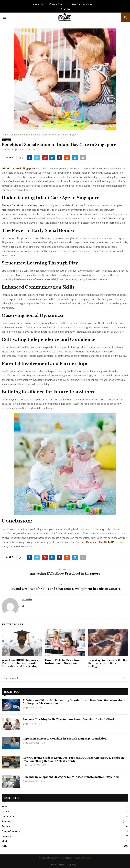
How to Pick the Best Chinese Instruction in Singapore (64, 662)
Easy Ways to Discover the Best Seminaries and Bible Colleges (108, 663)
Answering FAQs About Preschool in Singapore (65, 574)
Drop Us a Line (74, 4)
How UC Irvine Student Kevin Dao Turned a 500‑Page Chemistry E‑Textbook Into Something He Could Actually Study (73, 759)
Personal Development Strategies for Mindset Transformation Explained (71, 777)
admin (7, 149)
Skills (4, 846)
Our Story (88, 4)
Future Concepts (11, 831)
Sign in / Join (56, 4)
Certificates (8, 816)
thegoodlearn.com (82, 858)
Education (6, 140)
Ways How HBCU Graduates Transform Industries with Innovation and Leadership (20, 663)
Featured (7, 826)
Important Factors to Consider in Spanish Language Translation (65, 739)
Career (5, 811)
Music (5, 841)
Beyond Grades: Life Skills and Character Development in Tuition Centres (65, 589)
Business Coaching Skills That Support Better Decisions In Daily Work (69, 719)
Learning (6, 836)
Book (4, 806)
